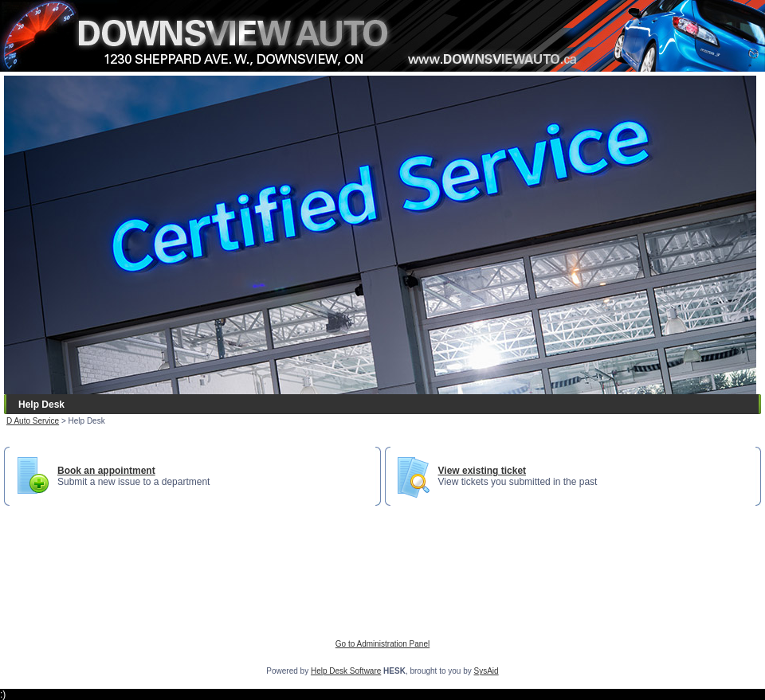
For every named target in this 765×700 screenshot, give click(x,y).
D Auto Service (33, 421)
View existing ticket (483, 471)
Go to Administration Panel (382, 644)
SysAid (486, 671)
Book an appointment (106, 471)
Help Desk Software (346, 671)
